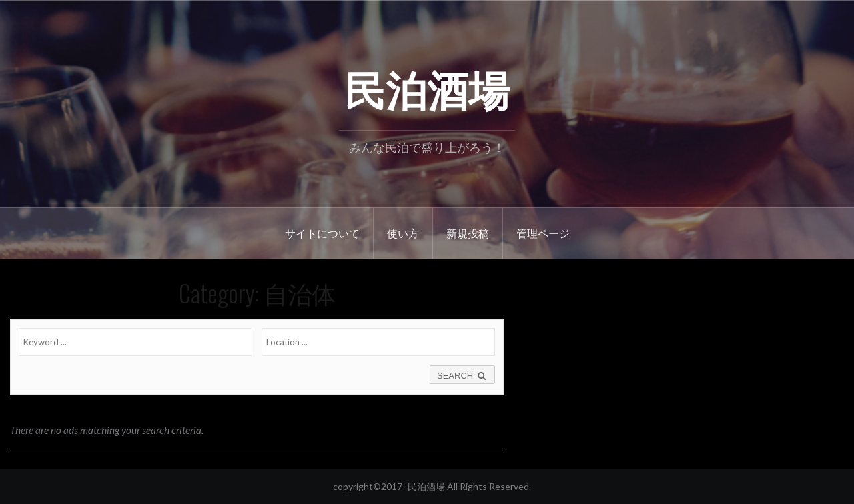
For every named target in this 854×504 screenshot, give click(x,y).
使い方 (403, 233)
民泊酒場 (427, 87)
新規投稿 (468, 233)
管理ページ (543, 233)
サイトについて (322, 233)
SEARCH (462, 376)
